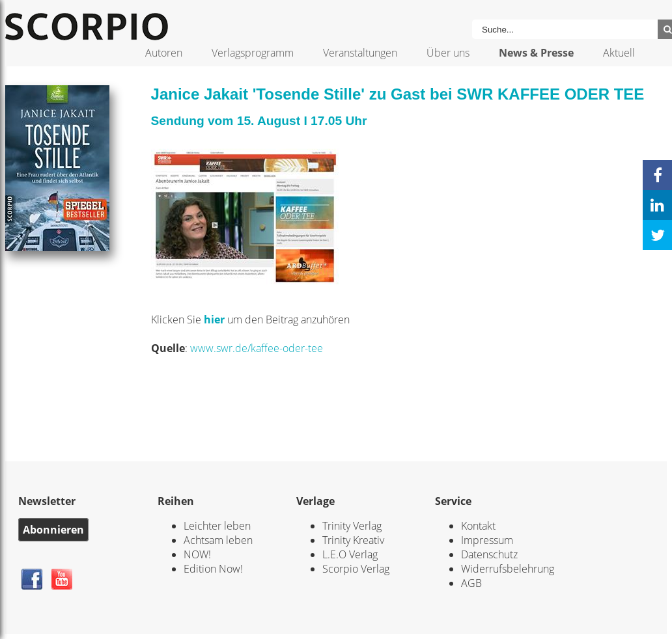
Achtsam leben (218, 540)
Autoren (164, 53)
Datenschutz (489, 554)
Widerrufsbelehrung (508, 569)
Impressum (487, 540)
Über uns (448, 53)
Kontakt (478, 526)
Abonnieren (53, 530)
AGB (471, 583)
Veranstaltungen (360, 53)
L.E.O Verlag (350, 554)
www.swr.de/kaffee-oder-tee (257, 348)
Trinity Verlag (352, 526)
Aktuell (619, 53)
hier (216, 319)
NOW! (197, 554)
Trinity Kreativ (353, 540)
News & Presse (536, 53)
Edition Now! (213, 569)
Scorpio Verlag (356, 569)
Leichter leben (217, 526)
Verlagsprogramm (253, 53)
